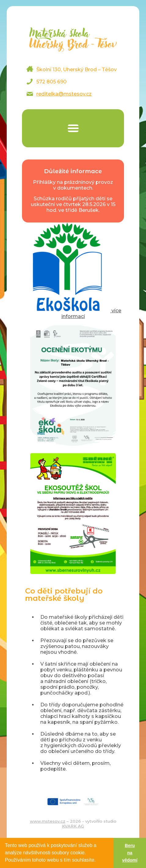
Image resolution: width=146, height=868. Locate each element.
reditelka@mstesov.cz (64, 94)
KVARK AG (73, 826)
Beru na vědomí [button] (130, 853)
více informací (73, 313)
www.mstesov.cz (48, 821)
